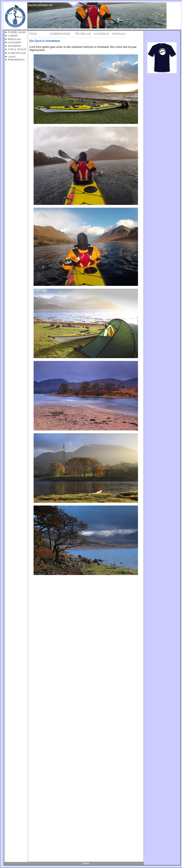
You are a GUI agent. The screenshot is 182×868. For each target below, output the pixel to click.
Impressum (119, 33)
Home (33, 33)
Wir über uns (83, 33)
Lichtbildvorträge (60, 33)
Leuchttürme (101, 33)
